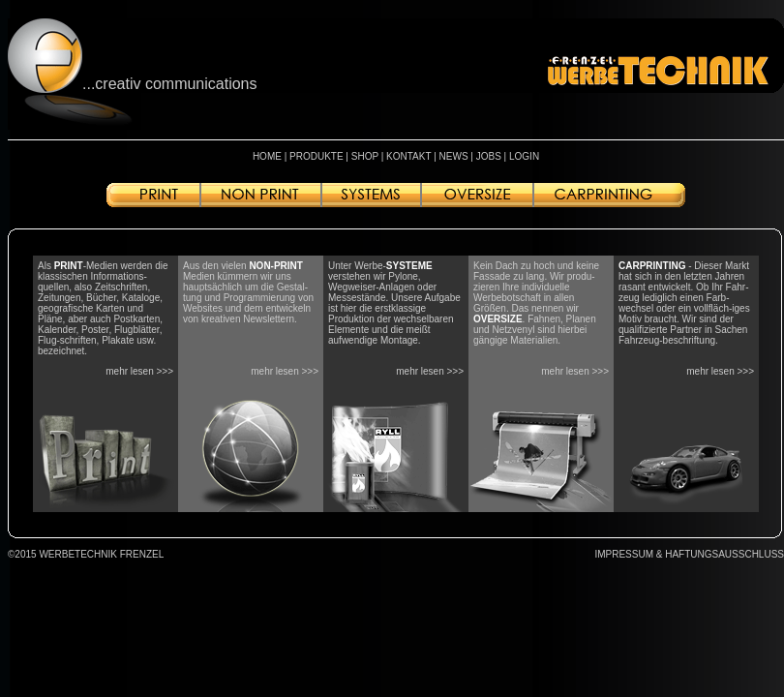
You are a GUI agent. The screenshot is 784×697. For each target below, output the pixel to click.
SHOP (365, 156)
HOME (267, 156)
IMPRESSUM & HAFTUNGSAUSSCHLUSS (689, 554)
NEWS (454, 156)
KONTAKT (408, 156)
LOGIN (524, 156)
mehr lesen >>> (139, 371)
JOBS (489, 156)
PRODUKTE (317, 156)
